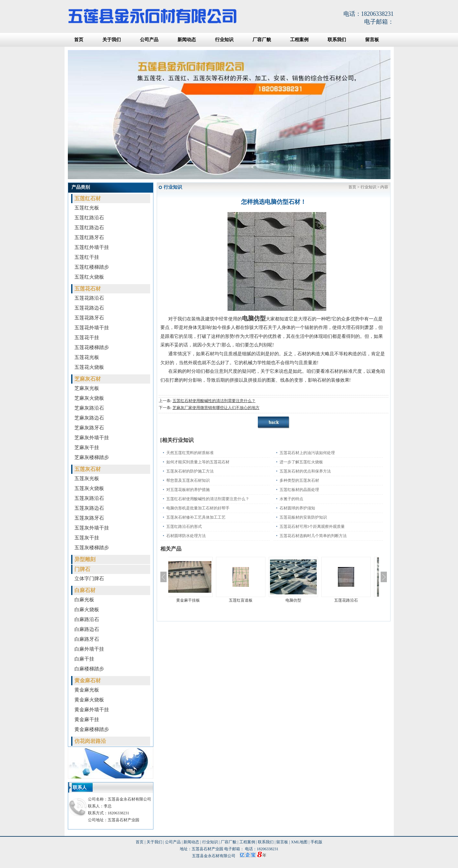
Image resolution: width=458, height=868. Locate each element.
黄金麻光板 (87, 690)
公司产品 (149, 40)
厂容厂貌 (262, 40)
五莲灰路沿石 (89, 498)
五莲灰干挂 (87, 538)
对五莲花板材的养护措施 (188, 490)
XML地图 (299, 842)
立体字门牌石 (89, 579)
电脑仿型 (300, 600)
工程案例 (299, 40)
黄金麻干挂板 (195, 600)
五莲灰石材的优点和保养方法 (305, 471)
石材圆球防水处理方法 (186, 536)
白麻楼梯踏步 (89, 669)
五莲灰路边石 (89, 508)
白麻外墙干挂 (89, 649)
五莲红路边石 (89, 228)
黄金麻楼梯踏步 (92, 729)
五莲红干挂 (87, 257)
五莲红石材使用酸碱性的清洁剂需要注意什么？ (214, 401)
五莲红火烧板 (89, 277)
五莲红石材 (88, 198)
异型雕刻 (85, 559)
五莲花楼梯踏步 (92, 347)
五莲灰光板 (87, 478)
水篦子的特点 (291, 499)
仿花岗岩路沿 (90, 741)
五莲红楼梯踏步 (92, 267)
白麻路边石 (87, 629)
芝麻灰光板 (87, 388)
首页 (79, 40)
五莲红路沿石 (89, 218)
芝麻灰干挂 (87, 448)
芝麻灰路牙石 (89, 428)
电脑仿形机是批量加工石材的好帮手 (198, 508)
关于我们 (112, 40)
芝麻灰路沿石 (89, 408)
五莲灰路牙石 (89, 518)
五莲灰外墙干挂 (92, 528)
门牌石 (82, 569)
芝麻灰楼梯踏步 (92, 457)
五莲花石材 (88, 289)
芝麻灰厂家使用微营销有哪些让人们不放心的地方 (216, 408)
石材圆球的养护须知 (297, 508)
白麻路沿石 (87, 619)
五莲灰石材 (88, 469)
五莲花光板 (87, 357)
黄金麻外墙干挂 (92, 710)
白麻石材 (85, 590)
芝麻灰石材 (88, 379)
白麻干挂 (84, 659)
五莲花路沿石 (89, 298)
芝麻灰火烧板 (89, 398)
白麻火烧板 (87, 610)
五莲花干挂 (87, 338)
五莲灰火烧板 (89, 488)
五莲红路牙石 (89, 237)
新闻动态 (187, 40)
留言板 (372, 40)
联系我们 (337, 40)
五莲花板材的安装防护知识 (303, 517)
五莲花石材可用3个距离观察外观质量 (312, 527)
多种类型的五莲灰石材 (299, 480)
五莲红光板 (87, 208)
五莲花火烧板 (89, 367)
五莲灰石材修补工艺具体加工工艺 (196, 517)
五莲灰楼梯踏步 (92, 548)
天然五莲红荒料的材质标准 (190, 453)
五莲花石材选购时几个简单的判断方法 (313, 536)
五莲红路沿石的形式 (184, 527)
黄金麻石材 (88, 680)
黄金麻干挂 (87, 719)
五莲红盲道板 (247, 600)
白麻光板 (84, 600)
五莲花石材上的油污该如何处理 (307, 453)
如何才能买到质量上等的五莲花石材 (198, 462)
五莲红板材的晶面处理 (299, 490)
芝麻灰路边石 (89, 418)
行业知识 (224, 40)
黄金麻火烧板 (89, 700)
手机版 (316, 842)
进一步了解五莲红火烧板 (301, 462)
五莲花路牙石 (89, 318)
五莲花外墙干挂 (92, 328)
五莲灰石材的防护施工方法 (190, 471)
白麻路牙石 (87, 639)
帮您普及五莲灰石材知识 (188, 480)
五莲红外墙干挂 (92, 247)
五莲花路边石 (89, 308)
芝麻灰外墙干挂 (92, 438)
